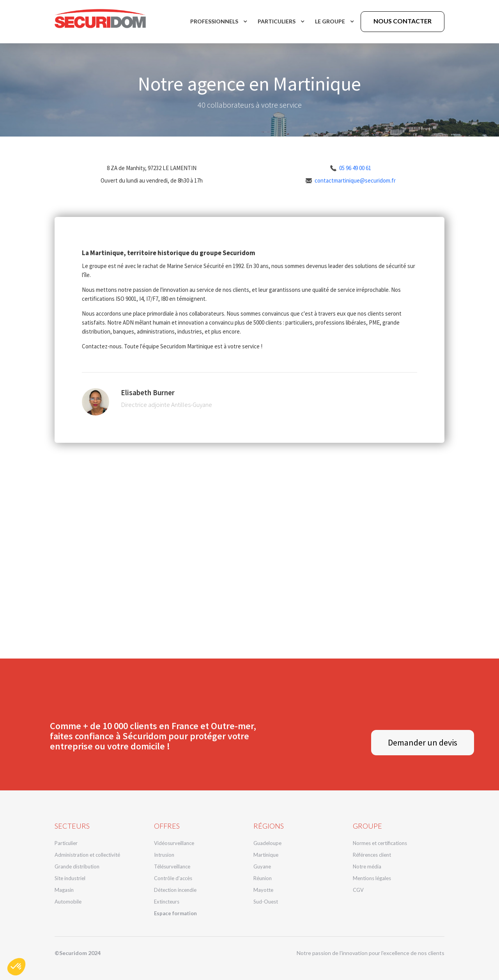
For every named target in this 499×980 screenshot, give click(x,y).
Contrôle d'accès (173, 878)
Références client (372, 855)
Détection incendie (175, 890)
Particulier (66, 843)
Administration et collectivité (87, 855)
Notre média (367, 866)
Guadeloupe (267, 843)
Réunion (263, 878)
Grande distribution (77, 866)
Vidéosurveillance (174, 843)
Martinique (266, 855)
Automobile (68, 902)
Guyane (262, 866)
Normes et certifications (380, 843)
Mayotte (263, 890)
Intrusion (164, 855)
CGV (358, 890)
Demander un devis (423, 742)
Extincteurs (167, 902)
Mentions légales (372, 878)
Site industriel (70, 878)
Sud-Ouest (266, 902)
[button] (218, 21)
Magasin (64, 890)
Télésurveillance (172, 866)
